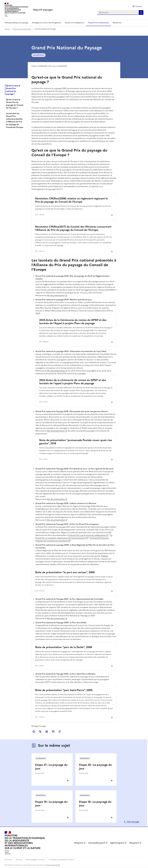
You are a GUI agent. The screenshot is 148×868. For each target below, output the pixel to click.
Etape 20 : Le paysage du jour (95, 767)
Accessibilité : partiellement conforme (61, 860)
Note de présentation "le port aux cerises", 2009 (65, 572)
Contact (139, 6)
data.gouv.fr (134, 843)
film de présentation (56, 295)
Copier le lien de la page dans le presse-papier (60, 732)
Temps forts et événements (98, 23)
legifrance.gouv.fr (117, 843)
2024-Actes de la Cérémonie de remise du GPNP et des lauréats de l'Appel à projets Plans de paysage (73, 322)
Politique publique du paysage (16, 23)
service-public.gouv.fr (97, 843)
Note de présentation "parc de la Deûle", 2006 (64, 647)
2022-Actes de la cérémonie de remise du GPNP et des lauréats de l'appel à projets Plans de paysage (73, 382)
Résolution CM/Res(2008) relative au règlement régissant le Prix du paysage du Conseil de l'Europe (71, 200)
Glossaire (19, 860)
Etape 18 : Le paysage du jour (95, 804)
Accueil (7, 29)
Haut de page (133, 822)
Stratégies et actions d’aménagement (46, 23)
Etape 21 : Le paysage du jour (51, 767)
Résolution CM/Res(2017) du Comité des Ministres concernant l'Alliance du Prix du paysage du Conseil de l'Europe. (73, 228)
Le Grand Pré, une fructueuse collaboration (87, 535)
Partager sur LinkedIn (47, 732)
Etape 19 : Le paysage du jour (51, 804)
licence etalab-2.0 (52, 865)
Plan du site (8, 860)
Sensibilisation (39, 55)
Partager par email (53, 732)
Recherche (141, 12)
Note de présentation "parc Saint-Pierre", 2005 (64, 690)
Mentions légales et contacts (35, 860)
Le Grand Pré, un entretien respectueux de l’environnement (74, 537)
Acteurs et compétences (74, 23)
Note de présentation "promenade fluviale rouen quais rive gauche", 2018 (76, 442)
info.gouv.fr (79, 843)
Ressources (117, 23)
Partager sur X (40, 732)
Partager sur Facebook (34, 732)
